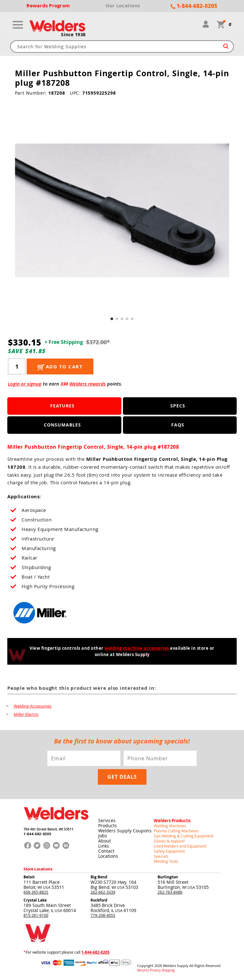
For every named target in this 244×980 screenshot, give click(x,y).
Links (104, 846)
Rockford (99, 900)
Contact (106, 851)
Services (107, 820)
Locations (108, 856)
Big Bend (99, 877)
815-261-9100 (36, 915)
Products (108, 826)
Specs (178, 406)
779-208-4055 (103, 915)
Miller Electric (26, 714)
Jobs (103, 836)
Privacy (155, 970)
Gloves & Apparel (169, 841)
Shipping (168, 970)
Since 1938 (73, 35)
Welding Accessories (33, 706)
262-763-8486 (170, 892)
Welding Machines (170, 826)
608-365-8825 (36, 892)
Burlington (168, 877)
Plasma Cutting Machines (176, 831)
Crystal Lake (35, 900)
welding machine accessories (137, 648)
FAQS (178, 425)
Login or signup (25, 384)
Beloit (29, 877)
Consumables (62, 425)
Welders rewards (88, 384)
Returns (143, 970)
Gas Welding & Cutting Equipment (184, 836)
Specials (161, 856)
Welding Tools (166, 861)
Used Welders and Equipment (180, 846)
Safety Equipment (169, 851)
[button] (112, 319)
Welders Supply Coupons (125, 831)
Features (62, 406)
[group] (122, 210)
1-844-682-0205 (37, 834)
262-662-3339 (103, 892)
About (105, 841)
